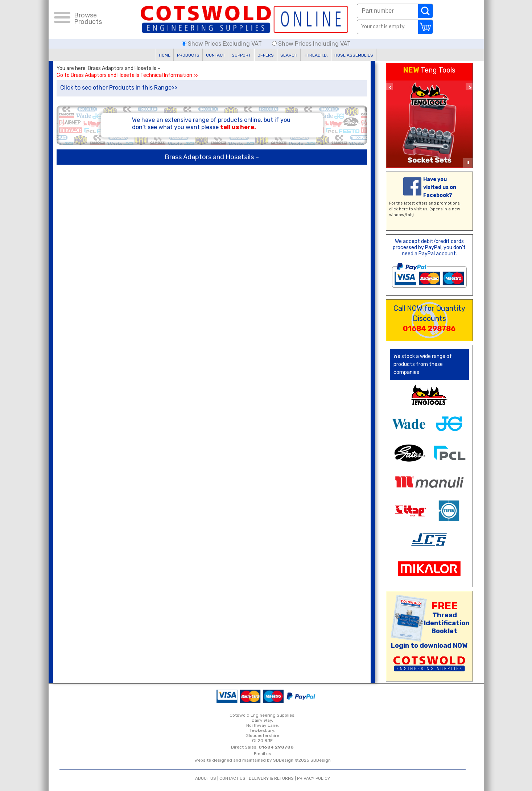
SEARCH (289, 55)
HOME (165, 55)
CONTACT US (232, 778)
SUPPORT (241, 55)
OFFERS (266, 55)
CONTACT (216, 55)
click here (399, 209)
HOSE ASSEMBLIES (354, 55)
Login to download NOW (429, 646)
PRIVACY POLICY (314, 778)
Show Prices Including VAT (311, 44)
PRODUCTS (188, 55)
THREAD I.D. (316, 55)
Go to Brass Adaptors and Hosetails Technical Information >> (127, 75)
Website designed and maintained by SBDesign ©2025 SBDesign (263, 760)
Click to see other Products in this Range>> (119, 88)
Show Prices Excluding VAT (222, 44)
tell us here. (238, 127)
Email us (263, 754)
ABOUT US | (207, 778)
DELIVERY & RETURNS (271, 778)
